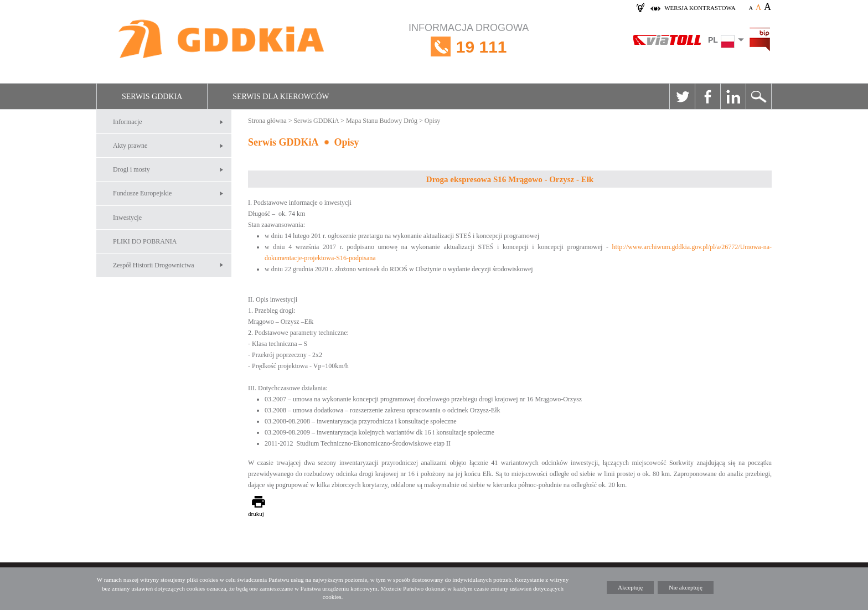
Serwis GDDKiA (152, 97)
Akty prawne (130, 146)
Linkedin (733, 96)
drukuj (256, 514)
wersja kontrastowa (700, 8)
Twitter (682, 96)
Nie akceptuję (686, 587)
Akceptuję (630, 587)
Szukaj (758, 96)
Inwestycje (127, 218)
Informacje (128, 122)
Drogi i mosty (131, 169)
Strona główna (267, 121)
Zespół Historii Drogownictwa (154, 265)
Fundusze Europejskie (142, 193)
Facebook (707, 96)
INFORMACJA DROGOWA (469, 47)
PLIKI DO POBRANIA (145, 241)
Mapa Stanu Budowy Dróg (382, 121)
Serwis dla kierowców (281, 97)
